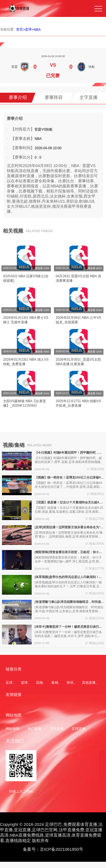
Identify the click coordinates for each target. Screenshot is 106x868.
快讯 (70, 683)
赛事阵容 (54, 97)
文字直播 (88, 97)
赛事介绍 (18, 97)
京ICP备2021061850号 (61, 849)
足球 (9, 683)
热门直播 (34, 729)
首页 (20, 29)
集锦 (55, 683)
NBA (37, 30)
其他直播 (89, 683)
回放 (40, 683)
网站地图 (12, 729)
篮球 (28, 29)
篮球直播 (57, 729)
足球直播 (79, 729)
